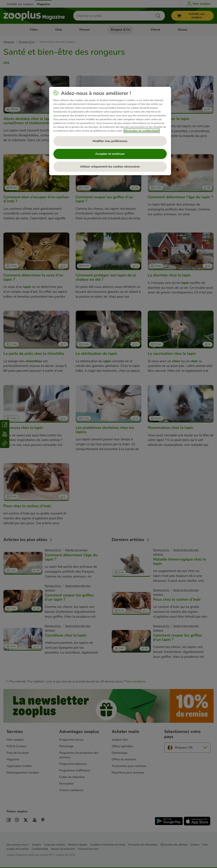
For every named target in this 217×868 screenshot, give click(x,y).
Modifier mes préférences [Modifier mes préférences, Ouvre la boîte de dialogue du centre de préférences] (110, 141)
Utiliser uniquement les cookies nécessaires (110, 167)
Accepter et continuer (110, 154)
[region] (110, 131)
